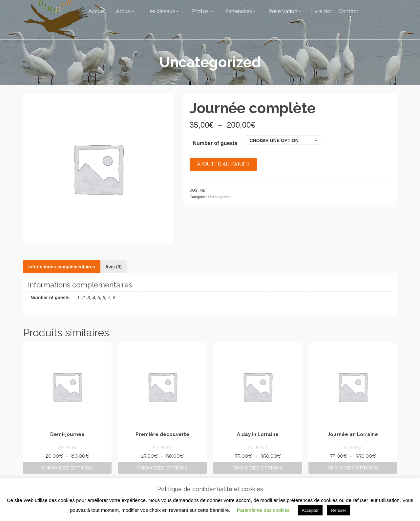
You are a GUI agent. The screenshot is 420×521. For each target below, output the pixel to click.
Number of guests (215, 143)
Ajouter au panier (223, 164)
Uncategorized (220, 197)
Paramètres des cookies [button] (263, 510)
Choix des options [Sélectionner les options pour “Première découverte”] (162, 468)
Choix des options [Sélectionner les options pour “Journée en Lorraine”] (353, 468)
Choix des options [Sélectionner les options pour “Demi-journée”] (67, 468)
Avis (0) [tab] (114, 267)
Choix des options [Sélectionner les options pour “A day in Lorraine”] (258, 468)
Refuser (339, 510)
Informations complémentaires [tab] (62, 267)
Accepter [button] (310, 510)
